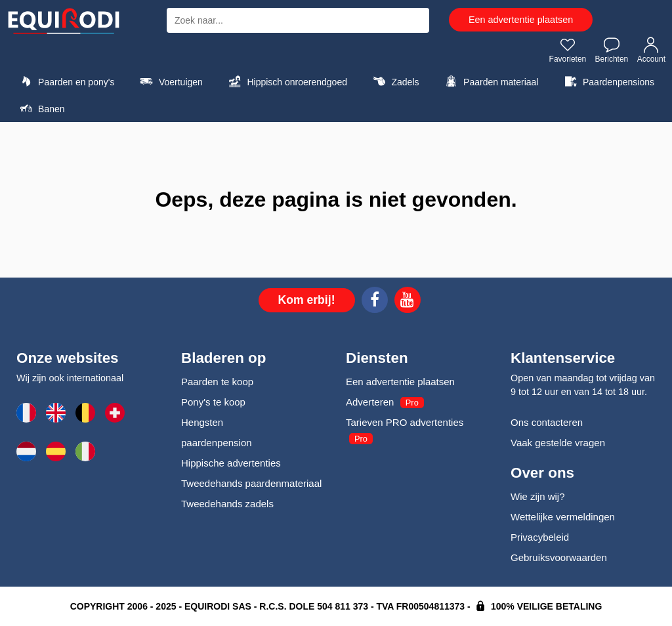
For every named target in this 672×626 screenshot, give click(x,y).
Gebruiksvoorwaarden (559, 557)
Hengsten (202, 422)
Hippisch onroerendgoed (286, 81)
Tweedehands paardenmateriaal (251, 483)
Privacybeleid (540, 537)
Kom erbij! (307, 300)
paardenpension (217, 443)
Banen (41, 108)
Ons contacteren (547, 422)
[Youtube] (408, 302)
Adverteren (370, 402)
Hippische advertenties (231, 463)
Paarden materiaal (490, 81)
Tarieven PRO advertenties (405, 422)
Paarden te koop (217, 382)
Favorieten (568, 50)
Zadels (394, 81)
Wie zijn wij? (538, 496)
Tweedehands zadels (227, 504)
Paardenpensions (608, 81)
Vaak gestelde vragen (558, 443)
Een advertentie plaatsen (521, 20)
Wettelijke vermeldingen (563, 517)
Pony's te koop (213, 402)
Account (651, 50)
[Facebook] (375, 302)
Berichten (612, 50)
